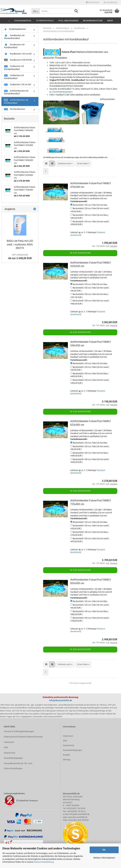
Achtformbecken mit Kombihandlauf (16, 101)
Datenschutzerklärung (44, 862)
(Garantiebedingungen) (62, 92)
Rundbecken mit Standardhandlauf (14, 37)
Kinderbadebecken (15, 29)
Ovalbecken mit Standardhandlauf (14, 68)
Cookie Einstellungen (13, 768)
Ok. (104, 850)
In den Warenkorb (80, 253)
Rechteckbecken (14, 109)
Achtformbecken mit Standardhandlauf (16, 92)
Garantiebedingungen (13, 758)
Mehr (110, 21)
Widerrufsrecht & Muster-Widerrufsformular (23, 737)
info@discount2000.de (61, 700)
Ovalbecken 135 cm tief (17, 85)
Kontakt (66, 755)
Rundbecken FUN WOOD (18, 60)
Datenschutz (9, 753)
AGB (6, 747)
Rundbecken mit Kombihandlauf (14, 46)
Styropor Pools (45, 21)
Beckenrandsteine (93, 21)
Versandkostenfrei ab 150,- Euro (18, 763)
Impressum (9, 742)
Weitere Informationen (104, 858)
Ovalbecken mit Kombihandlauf (14, 77)
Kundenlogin (110, 2)
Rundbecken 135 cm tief (18, 54)
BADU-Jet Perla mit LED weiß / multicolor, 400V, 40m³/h (20, 245)
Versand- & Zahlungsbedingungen (19, 731)
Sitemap (67, 760)
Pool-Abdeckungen (68, 21)
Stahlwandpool (23, 21)
